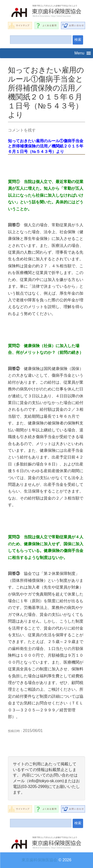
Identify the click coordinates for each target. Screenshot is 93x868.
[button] (79, 53)
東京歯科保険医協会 (39, 860)
